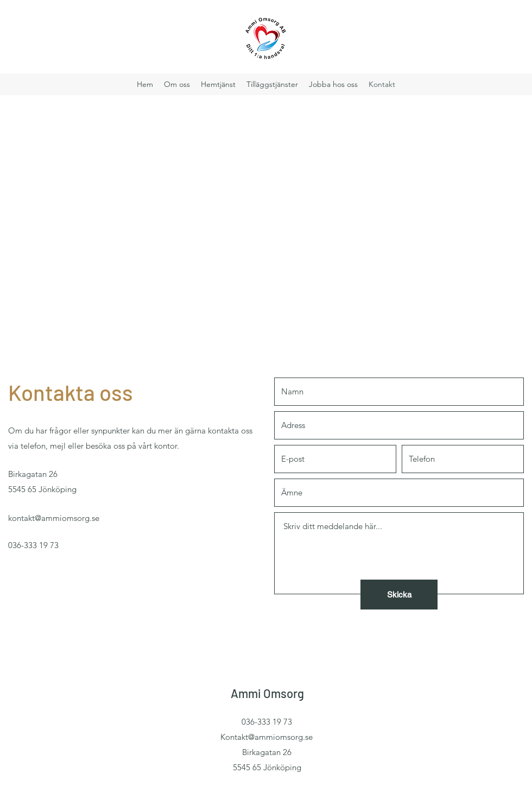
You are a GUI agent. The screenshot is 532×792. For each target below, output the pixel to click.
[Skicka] (399, 595)
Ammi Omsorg (267, 693)
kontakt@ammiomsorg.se (54, 518)
